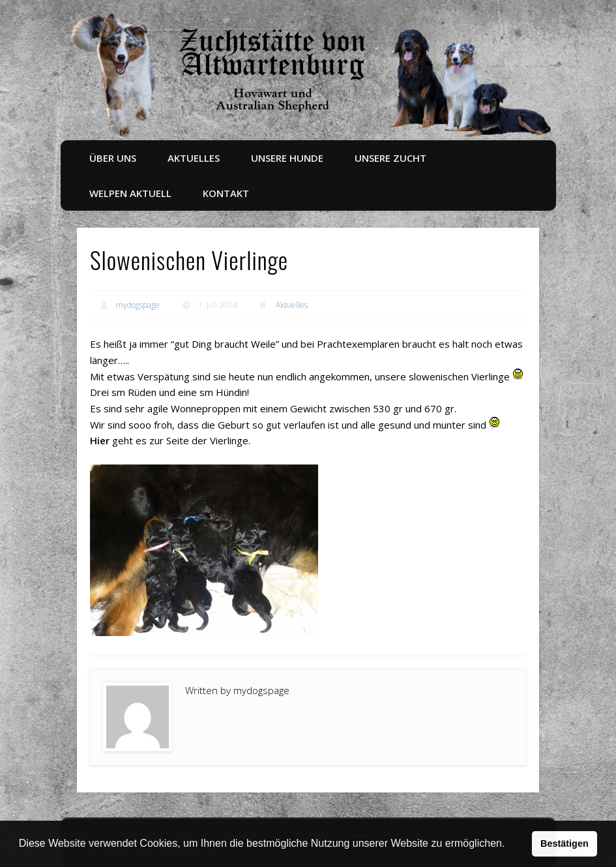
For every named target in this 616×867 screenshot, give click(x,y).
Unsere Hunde (287, 158)
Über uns (113, 158)
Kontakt (226, 193)
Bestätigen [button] (565, 844)
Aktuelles (194, 158)
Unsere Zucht (390, 158)
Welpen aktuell (130, 193)
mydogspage (138, 305)
